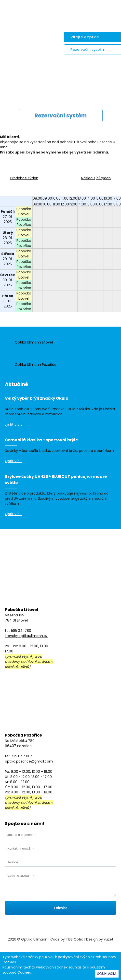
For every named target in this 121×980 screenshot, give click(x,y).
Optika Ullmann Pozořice (36, 365)
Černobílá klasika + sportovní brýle (41, 440)
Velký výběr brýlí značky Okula (37, 398)
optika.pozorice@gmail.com (29, 761)
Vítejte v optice (85, 37)
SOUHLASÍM (107, 974)
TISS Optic (74, 939)
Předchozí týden (24, 178)
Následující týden (96, 178)
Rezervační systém (88, 49)
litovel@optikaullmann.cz (26, 636)
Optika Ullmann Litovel (34, 342)
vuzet (109, 939)
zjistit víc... (13, 424)
